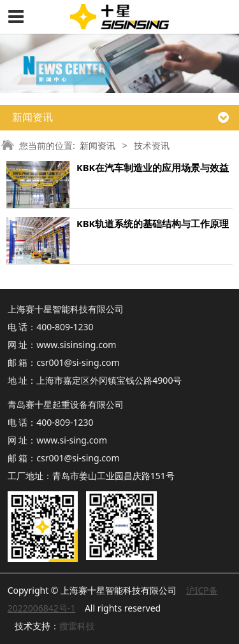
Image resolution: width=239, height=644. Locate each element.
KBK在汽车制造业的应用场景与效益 (153, 167)
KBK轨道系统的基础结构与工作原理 (153, 223)
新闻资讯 (98, 145)
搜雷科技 (77, 626)
